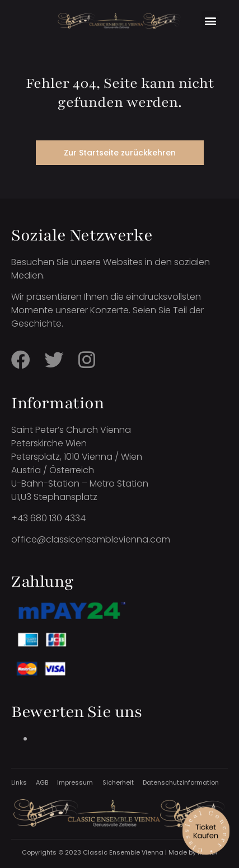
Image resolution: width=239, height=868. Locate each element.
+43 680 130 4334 (48, 518)
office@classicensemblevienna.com (91, 539)
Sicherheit (118, 782)
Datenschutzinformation (181, 782)
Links (19, 782)
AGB (42, 782)
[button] (211, 20)
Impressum (75, 782)
